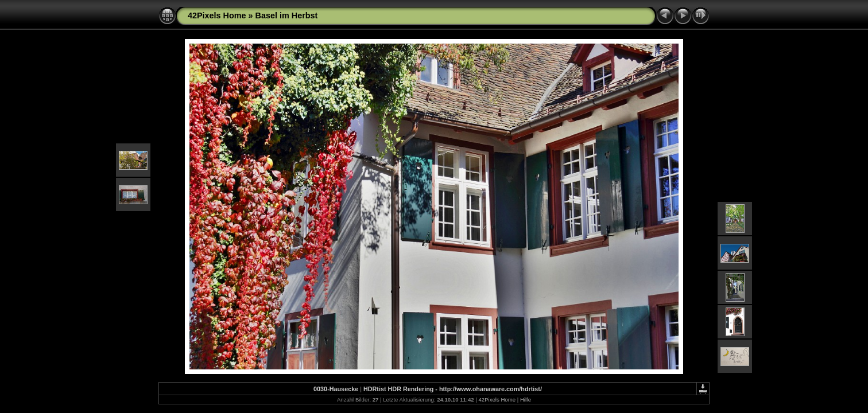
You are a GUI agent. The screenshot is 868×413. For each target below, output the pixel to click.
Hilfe (526, 400)
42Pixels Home (217, 15)
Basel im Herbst (287, 15)
